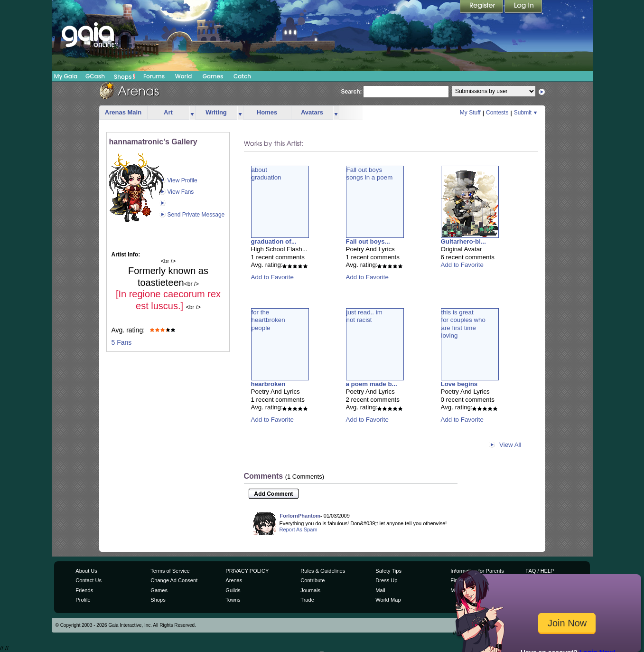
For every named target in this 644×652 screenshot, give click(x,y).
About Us (86, 571)
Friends (84, 590)
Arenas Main (123, 112)
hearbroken (268, 384)
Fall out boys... (368, 241)
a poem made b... (372, 384)
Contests (497, 113)
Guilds (233, 590)
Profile (83, 600)
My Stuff (470, 113)
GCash (95, 76)
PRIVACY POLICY (247, 571)
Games (213, 76)
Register (482, 7)
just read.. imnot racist (364, 316)
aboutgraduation (266, 174)
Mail (380, 590)
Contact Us (89, 580)
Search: (352, 92)
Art (168, 112)
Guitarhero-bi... (464, 241)
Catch (242, 76)
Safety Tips (388, 571)
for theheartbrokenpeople (268, 320)
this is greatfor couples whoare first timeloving (463, 324)
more (192, 113)
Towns (233, 600)
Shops (125, 76)
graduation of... (274, 241)
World (184, 76)
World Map (388, 600)
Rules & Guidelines (323, 571)
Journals (310, 590)
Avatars (312, 112)
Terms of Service (170, 571)
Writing (216, 112)
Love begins (459, 384)
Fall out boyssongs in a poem (370, 174)
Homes (267, 112)
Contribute (313, 580)
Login (523, 7)
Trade (307, 600)
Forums (154, 76)
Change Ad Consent (174, 580)
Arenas (234, 580)
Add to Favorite (272, 277)
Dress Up (386, 580)
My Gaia (66, 76)
